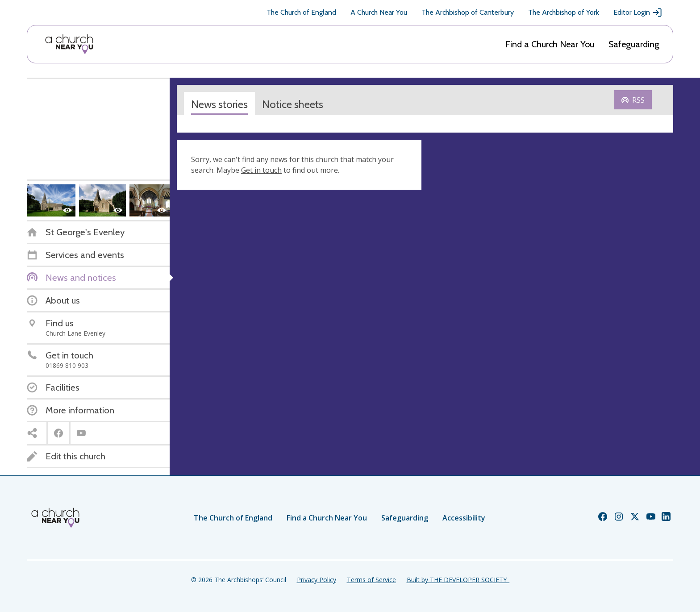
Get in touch (261, 170)
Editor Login (638, 12)
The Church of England (301, 12)
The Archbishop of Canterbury (468, 12)
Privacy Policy (317, 580)
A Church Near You (379, 12)
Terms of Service (371, 580)
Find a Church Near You (550, 44)
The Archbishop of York (564, 12)
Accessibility (464, 518)
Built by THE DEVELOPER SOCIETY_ (458, 580)
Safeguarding (634, 44)
